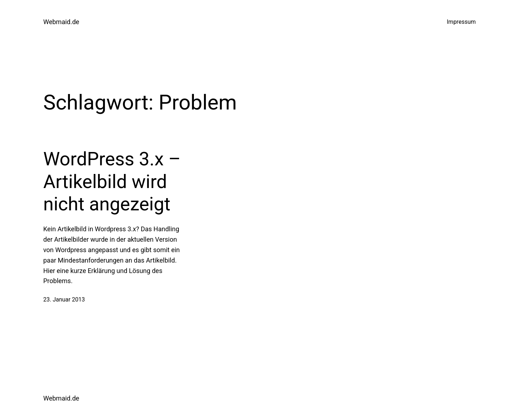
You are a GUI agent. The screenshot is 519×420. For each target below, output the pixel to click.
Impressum (462, 22)
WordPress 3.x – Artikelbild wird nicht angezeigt (112, 182)
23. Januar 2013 (64, 300)
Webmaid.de (61, 22)
